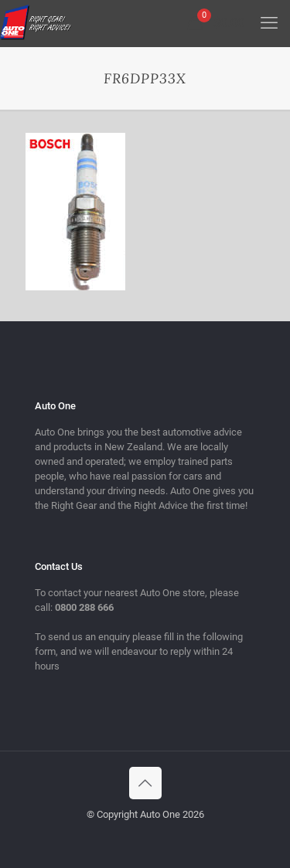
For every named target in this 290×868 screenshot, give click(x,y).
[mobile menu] (269, 23)
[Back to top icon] (145, 783)
